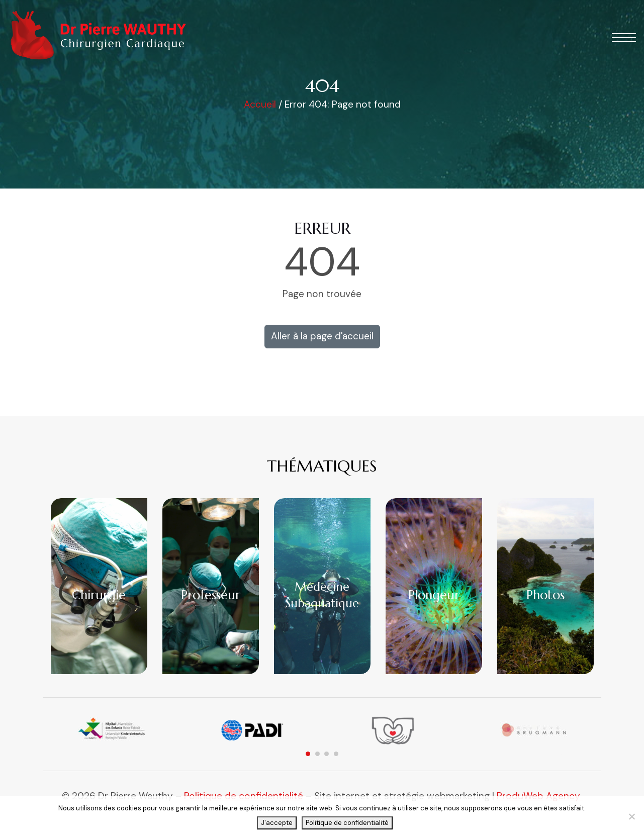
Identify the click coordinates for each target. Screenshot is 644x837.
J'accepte (277, 823)
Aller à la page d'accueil (322, 336)
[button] (624, 38)
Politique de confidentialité (347, 823)
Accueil (260, 104)
